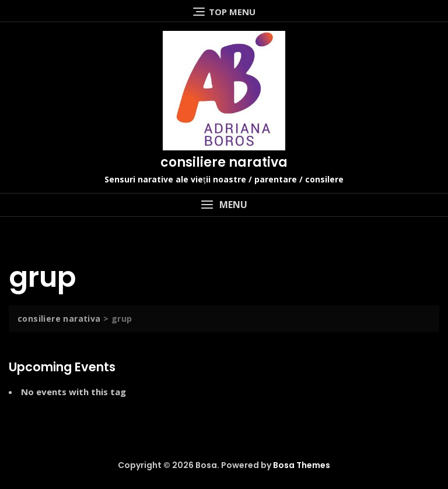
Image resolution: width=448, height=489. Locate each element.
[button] (224, 205)
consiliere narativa (224, 162)
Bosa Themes (302, 465)
